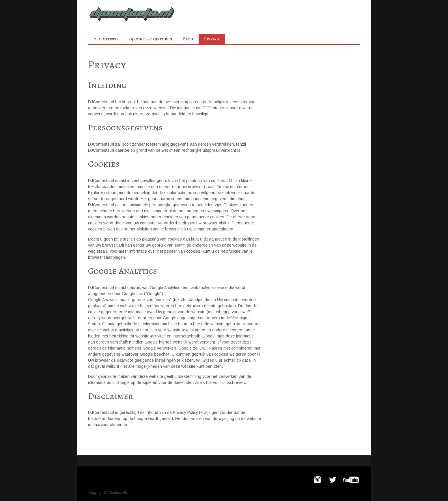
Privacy (212, 39)
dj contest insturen (151, 39)
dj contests (106, 39)
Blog (188, 39)
